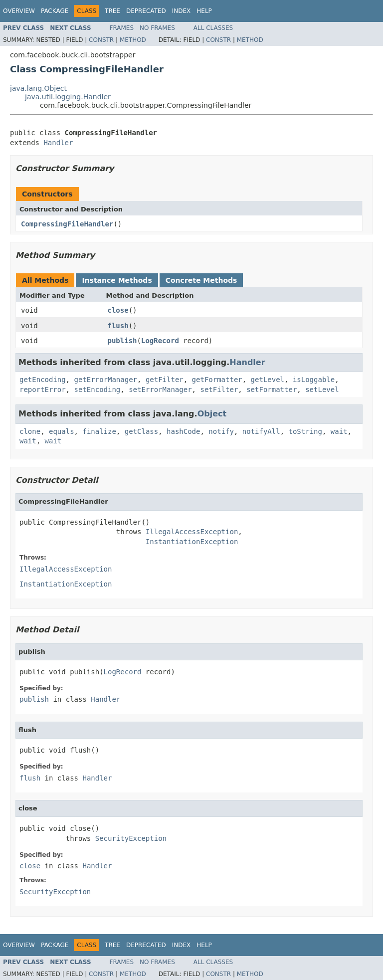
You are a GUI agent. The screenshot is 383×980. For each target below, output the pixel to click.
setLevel (322, 390)
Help (204, 11)
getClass (141, 431)
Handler (58, 143)
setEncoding (97, 390)
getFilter (165, 380)
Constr (101, 40)
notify (221, 431)
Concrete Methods (201, 280)
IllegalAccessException (192, 532)
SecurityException (131, 838)
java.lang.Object (38, 88)
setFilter (219, 390)
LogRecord (160, 341)
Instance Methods (117, 280)
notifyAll (261, 431)
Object (212, 414)
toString (305, 431)
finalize (99, 431)
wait (339, 431)
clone (30, 431)
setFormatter (272, 390)
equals (62, 431)
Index (182, 11)
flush (118, 326)
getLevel (268, 380)
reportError (43, 390)
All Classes (213, 28)
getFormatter (217, 380)
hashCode (183, 431)
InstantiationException (192, 542)
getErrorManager (106, 380)
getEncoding (43, 380)
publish (122, 341)
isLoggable (314, 380)
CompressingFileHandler (67, 224)
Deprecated (146, 11)
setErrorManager (160, 390)
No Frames (157, 28)
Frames (122, 28)
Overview (19, 11)
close (118, 310)
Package (55, 11)
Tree (112, 11)
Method (133, 40)
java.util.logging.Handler (68, 97)
